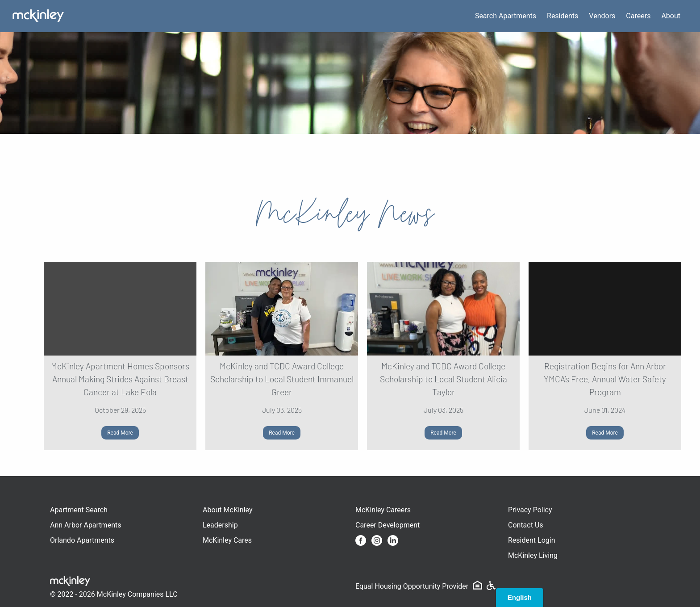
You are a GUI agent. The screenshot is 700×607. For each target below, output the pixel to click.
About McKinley (228, 510)
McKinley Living (533, 555)
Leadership (220, 525)
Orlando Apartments (82, 540)
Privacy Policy (530, 510)
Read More (120, 433)
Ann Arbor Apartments (85, 525)
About (671, 16)
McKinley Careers (383, 510)
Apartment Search (79, 510)
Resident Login (532, 540)
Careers (638, 16)
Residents (562, 16)
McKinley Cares (227, 540)
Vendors (602, 16)
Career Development (387, 525)
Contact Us (526, 525)
